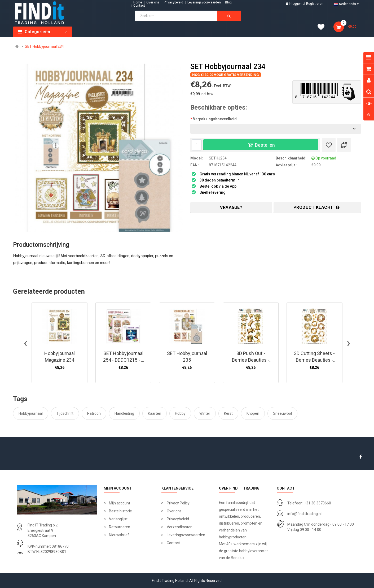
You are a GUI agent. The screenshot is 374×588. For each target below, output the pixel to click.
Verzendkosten (180, 527)
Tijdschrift (65, 413)
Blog (228, 2)
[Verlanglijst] (329, 145)
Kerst (228, 413)
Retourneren (120, 527)
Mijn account (120, 503)
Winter (205, 413)
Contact (173, 543)
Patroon (94, 413)
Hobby (180, 413)
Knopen (253, 413)
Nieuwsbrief (119, 535)
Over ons (153, 2)
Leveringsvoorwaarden (204, 2)
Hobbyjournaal (31, 413)
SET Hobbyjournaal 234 (44, 46)
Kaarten (155, 413)
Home (138, 2)
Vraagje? (231, 207)
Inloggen (296, 4)
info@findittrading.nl (304, 514)
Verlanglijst (118, 519)
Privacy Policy (178, 503)
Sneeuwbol (282, 413)
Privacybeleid (173, 2)
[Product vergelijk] (344, 145)
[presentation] (26, 343)
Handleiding (124, 413)
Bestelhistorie (120, 511)
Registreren (315, 4)
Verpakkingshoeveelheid (215, 119)
